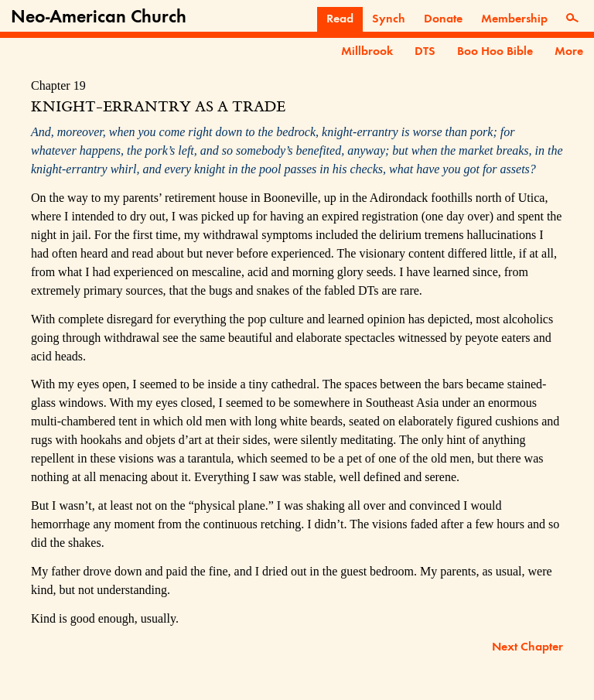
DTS (425, 52)
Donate (443, 19)
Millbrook (367, 52)
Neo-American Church (99, 18)
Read (340, 19)
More (569, 52)
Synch (389, 19)
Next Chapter (527, 647)
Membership (514, 19)
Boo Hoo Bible (495, 52)
